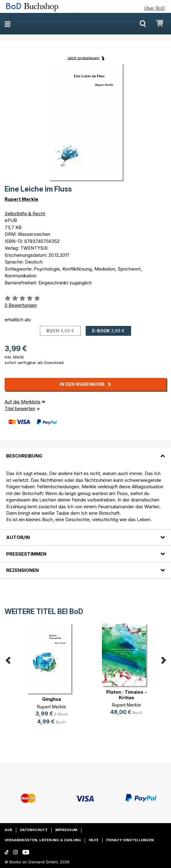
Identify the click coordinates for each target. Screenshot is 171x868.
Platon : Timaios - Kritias (126, 695)
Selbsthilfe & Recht (25, 214)
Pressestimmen (26, 554)
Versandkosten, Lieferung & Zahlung (43, 840)
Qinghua (52, 699)
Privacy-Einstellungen (130, 840)
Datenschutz (34, 830)
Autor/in (18, 537)
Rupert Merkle (21, 199)
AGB (8, 830)
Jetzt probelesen (83, 57)
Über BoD (154, 8)
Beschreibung (24, 456)
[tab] (85, 452)
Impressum (66, 830)
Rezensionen (22, 570)
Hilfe (94, 840)
